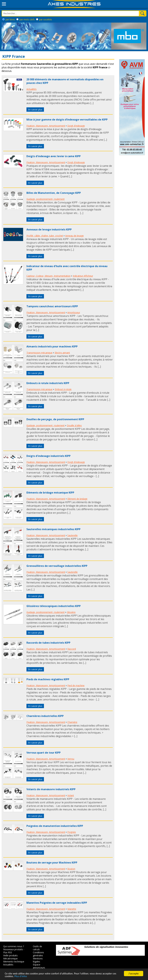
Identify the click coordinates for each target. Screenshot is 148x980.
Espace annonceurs (39, 966)
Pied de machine (76, 685)
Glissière (71, 612)
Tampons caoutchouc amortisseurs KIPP (52, 306)
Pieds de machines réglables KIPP (48, 679)
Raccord (72, 649)
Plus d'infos (21, 976)
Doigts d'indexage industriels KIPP (49, 456)
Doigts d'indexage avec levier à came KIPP (54, 156)
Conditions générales (38, 954)
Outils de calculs (37, 948)
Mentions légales (38, 960)
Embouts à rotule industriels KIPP (48, 383)
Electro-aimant (62, 353)
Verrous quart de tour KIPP (44, 753)
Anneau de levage (74, 236)
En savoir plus (35, 110)
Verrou (71, 759)
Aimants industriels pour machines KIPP (52, 346)
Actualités (32, 89)
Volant (71, 795)
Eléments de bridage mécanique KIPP (50, 493)
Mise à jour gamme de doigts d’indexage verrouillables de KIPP (67, 120)
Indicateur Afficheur (83, 276)
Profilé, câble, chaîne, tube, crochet (45, 236)
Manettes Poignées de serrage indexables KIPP (57, 903)
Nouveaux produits (13, 949)
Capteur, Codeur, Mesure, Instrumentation (49, 276)
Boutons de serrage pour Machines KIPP (52, 863)
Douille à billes (74, 425)
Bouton (71, 869)
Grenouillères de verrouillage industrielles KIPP (57, 566)
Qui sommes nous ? (14, 946)
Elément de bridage (77, 499)
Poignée (72, 832)
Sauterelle (72, 535)
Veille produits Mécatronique (10, 957)
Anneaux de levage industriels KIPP (49, 229)
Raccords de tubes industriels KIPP (48, 643)
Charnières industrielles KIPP (45, 716)
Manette (72, 909)
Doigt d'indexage (76, 126)
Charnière (72, 722)
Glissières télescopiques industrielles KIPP (54, 606)
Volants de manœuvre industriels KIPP (51, 789)
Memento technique (14, 962)
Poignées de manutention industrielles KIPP (55, 826)
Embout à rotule (63, 389)
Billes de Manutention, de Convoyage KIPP (54, 193)
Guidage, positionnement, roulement (46, 199)
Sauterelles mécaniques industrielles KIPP (53, 529)
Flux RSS (8, 952)
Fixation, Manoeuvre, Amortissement (46, 126)
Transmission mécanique (39, 353)
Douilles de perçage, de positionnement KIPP (55, 419)
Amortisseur (74, 312)
